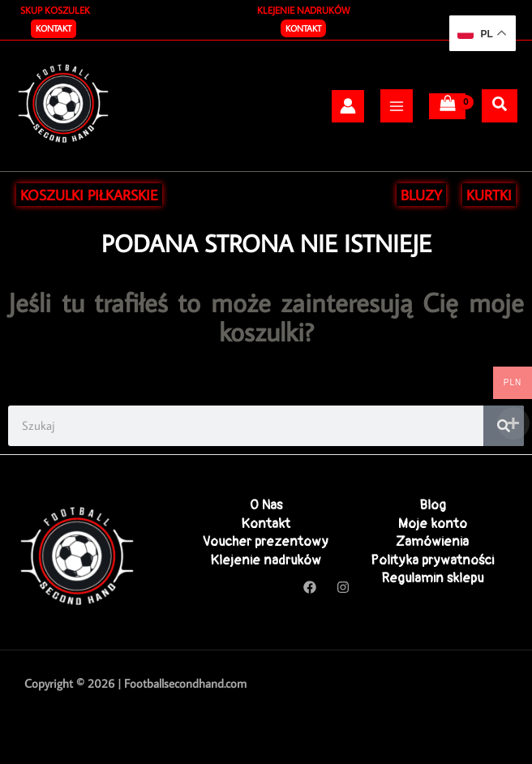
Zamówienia (432, 541)
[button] (54, 29)
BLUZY (421, 195)
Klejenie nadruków (266, 560)
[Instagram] (343, 587)
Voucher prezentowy (266, 541)
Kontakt (303, 28)
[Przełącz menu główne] (397, 105)
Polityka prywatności (432, 560)
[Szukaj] (500, 105)
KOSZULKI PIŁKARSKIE (89, 195)
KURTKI (489, 195)
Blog (433, 505)
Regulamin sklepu (432, 578)
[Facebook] (310, 587)
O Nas (266, 505)
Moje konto (433, 524)
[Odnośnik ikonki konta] (348, 106)
